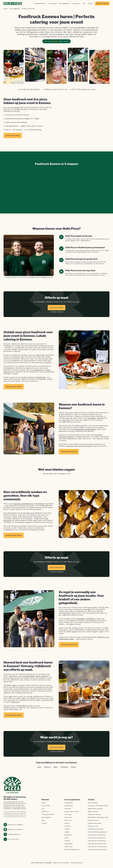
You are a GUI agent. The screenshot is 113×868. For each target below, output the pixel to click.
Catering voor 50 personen (97, 842)
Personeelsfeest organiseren (97, 834)
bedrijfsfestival (28, 504)
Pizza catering (93, 804)
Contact (44, 825)
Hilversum (64, 768)
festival (31, 377)
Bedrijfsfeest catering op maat (98, 819)
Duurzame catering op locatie (98, 807)
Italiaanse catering (94, 816)
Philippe (44, 277)
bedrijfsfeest (41, 377)
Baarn (56, 768)
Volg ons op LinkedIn (15, 831)
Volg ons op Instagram (16, 826)
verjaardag (17, 504)
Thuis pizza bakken (48, 816)
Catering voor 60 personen (97, 845)
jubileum (44, 677)
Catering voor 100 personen (97, 848)
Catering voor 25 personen (97, 836)
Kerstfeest (81, 620)
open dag (65, 420)
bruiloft (24, 377)
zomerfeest (90, 620)
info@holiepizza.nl (14, 836)
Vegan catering (93, 813)
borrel (38, 677)
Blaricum (47, 768)
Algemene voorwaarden (61, 864)
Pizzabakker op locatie (95, 831)
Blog (43, 822)
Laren (39, 768)
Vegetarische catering (95, 810)
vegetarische (39, 370)
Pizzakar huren (93, 828)
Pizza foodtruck (93, 822)
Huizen (73, 768)
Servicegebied (46, 819)
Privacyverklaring (76, 864)
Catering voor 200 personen (97, 851)
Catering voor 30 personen (97, 839)
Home (44, 804)
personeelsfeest (29, 677)
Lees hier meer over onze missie (79, 446)
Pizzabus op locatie (94, 825)
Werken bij (45, 813)
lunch (99, 620)
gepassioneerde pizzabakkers (85, 430)
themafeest (92, 419)
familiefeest (40, 504)
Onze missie (46, 807)
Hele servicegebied (72, 851)
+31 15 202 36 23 (13, 841)
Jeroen (32, 277)
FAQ (43, 810)
